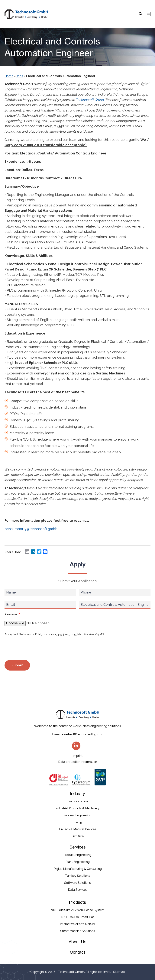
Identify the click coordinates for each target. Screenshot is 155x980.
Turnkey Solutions (78, 876)
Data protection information (78, 762)
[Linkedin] (76, 746)
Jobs (20, 76)
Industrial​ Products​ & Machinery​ (77, 808)
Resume (12, 615)
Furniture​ (78, 836)
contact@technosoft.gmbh (83, 734)
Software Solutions (77, 883)
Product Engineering (77, 855)
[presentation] (33, 648)
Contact (77, 952)
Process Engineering (77, 815)
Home (9, 76)
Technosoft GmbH (71, 972)
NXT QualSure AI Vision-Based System (78, 910)
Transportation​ (77, 801)
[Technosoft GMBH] (26, 15)
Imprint (78, 756)
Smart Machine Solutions (78, 931)
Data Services (78, 890)
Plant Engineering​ (78, 862)
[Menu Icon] (148, 14)
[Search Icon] (141, 14)
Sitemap (119, 972)
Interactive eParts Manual (77, 924)
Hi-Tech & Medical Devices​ (77, 829)
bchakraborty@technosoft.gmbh (31, 529)
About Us (78, 942)
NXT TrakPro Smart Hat (78, 917)
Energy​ (78, 822)
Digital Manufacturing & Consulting (78, 869)
